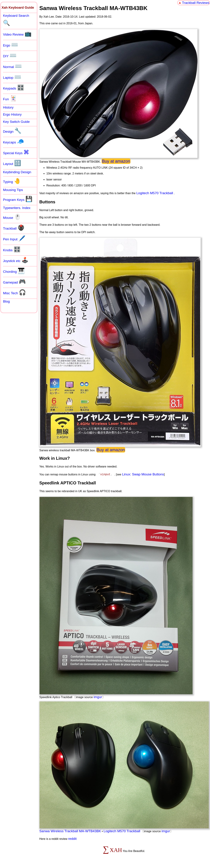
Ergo (11, 45)
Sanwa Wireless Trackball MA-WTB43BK (70, 831)
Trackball (14, 228)
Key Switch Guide (16, 122)
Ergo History (12, 114)
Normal (12, 66)
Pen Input (14, 238)
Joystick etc (16, 260)
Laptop (12, 77)
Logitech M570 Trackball (155, 193)
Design (12, 131)
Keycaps (13, 141)
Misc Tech (14, 292)
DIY (10, 55)
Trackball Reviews (196, 3)
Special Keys (16, 152)
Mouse (12, 217)
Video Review (17, 34)
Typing (12, 181)
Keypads (14, 88)
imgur (98, 697)
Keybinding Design (17, 172)
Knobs (12, 249)
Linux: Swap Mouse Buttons (143, 474)
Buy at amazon (116, 161)
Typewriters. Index (17, 208)
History (8, 107)
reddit (72, 839)
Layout (12, 163)
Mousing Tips (13, 190)
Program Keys (18, 199)
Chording (14, 271)
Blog (6, 301)
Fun (10, 98)
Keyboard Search (16, 20)
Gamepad (14, 282)
